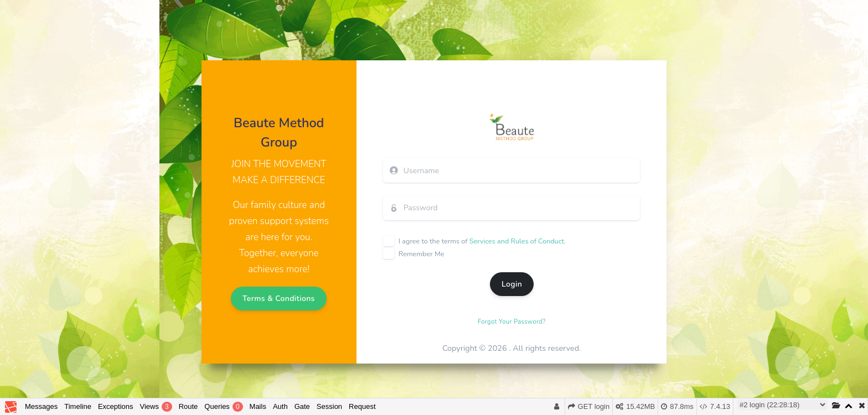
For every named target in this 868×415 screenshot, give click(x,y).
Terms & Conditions (279, 299)
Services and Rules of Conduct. (518, 241)
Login (512, 284)
